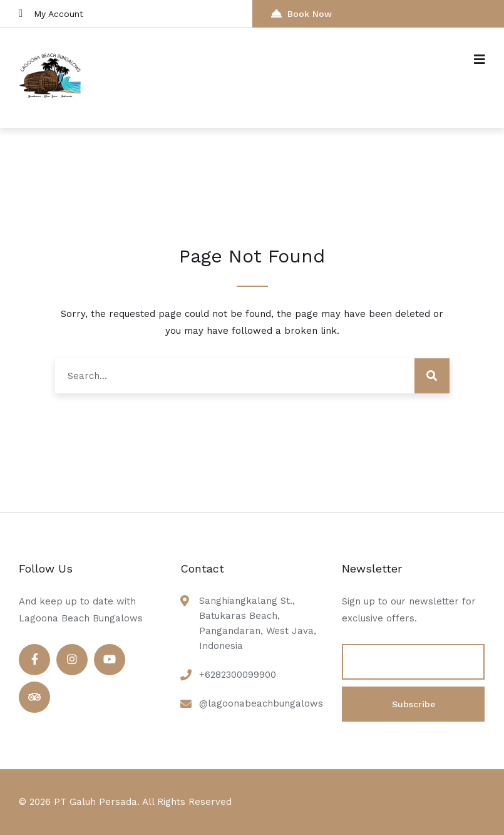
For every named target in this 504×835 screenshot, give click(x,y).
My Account (51, 13)
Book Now (301, 13)
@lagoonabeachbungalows (261, 703)
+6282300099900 (238, 675)
